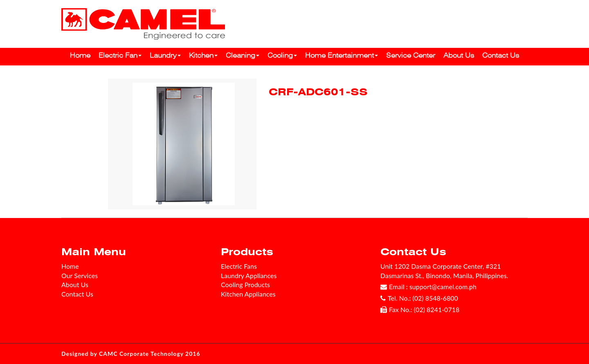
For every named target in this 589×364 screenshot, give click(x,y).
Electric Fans (239, 266)
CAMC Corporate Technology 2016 (150, 354)
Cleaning (243, 55)
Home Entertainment (342, 55)
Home (80, 55)
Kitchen (203, 55)
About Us (459, 55)
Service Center (411, 55)
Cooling (282, 55)
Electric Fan (120, 55)
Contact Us (501, 55)
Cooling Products (245, 284)
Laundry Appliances (249, 275)
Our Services (80, 275)
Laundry (165, 55)
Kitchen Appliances (248, 294)
